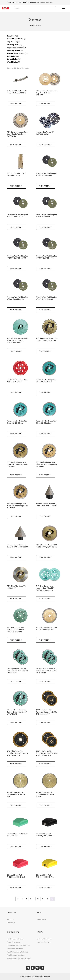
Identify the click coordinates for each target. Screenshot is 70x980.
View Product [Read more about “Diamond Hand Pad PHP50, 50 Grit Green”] (16, 846)
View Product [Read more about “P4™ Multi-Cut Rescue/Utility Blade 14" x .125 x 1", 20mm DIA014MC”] (16, 351)
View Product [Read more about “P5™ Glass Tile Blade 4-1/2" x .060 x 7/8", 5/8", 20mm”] (45, 558)
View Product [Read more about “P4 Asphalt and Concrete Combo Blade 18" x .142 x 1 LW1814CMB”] (45, 681)
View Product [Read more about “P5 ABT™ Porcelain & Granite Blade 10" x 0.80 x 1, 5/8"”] (45, 805)
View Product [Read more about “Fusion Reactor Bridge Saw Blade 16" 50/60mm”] (16, 434)
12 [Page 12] (47, 899)
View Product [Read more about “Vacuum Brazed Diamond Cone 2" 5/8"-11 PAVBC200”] (16, 558)
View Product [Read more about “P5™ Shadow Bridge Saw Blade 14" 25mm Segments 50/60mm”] (16, 516)
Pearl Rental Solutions (15, 949)
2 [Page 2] (26, 899)
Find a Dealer (41, 919)
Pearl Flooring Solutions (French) (19, 958)
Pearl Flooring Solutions (16, 955)
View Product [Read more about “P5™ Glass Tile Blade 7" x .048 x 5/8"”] (16, 599)
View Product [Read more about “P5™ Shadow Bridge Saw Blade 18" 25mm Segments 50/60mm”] (16, 475)
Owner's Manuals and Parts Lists (18, 945)
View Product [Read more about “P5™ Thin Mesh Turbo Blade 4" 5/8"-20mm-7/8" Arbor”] (45, 640)
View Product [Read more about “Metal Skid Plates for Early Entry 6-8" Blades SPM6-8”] (16, 103)
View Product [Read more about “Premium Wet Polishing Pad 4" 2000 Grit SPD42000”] (16, 269)
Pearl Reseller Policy (44, 942)
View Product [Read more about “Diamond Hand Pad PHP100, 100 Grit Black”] (45, 846)
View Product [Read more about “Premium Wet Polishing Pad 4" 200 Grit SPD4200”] (45, 310)
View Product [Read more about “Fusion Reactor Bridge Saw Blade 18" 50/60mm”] (45, 392)
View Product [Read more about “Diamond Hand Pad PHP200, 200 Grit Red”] (16, 888)
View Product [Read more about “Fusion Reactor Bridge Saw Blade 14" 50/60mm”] (45, 434)
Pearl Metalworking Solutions (17, 952)
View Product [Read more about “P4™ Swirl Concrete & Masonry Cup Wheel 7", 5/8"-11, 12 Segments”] (45, 599)
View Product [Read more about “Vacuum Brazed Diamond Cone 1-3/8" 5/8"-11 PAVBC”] (45, 516)
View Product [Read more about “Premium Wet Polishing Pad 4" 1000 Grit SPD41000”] (45, 269)
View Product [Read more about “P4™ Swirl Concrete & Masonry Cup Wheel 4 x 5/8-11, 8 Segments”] (16, 640)
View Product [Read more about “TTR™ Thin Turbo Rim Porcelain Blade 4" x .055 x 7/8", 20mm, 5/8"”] (16, 764)
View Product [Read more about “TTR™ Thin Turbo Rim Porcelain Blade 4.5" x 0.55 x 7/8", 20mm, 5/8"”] (45, 764)
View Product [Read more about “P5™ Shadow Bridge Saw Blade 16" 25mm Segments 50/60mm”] (45, 475)
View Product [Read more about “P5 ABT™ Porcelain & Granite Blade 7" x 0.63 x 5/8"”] (16, 805)
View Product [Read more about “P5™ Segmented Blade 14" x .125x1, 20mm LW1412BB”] (45, 351)
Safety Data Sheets (14, 942)
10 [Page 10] (38, 899)
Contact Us (11, 923)
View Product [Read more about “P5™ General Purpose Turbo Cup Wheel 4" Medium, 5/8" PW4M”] (16, 145)
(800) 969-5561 (13, 2)
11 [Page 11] (43, 899)
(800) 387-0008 (29, 2)
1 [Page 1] (22, 899)
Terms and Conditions (44, 939)
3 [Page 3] (30, 899)
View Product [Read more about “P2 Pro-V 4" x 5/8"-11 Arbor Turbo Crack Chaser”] (16, 392)
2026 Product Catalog (15, 939)
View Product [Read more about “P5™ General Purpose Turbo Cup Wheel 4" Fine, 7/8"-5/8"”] (45, 103)
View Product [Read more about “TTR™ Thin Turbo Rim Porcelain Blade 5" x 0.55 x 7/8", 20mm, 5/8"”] (45, 723)
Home (31, 25)
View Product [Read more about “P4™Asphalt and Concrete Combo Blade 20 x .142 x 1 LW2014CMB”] (16, 681)
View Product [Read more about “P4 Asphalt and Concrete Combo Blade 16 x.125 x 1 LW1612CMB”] (16, 723)
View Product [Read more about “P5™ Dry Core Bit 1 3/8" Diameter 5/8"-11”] (16, 186)
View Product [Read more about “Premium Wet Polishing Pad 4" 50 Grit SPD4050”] (45, 186)
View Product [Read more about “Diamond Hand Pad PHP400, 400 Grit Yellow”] (45, 888)
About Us (10, 919)
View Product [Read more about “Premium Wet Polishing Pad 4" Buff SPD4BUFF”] (45, 227)
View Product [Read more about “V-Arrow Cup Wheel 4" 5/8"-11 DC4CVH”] (45, 145)
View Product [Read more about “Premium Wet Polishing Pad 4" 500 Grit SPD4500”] (16, 310)
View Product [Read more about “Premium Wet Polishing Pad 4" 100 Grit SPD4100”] (16, 227)
